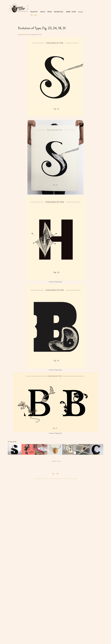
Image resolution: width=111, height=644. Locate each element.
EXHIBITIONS (59, 12)
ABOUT (43, 12)
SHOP (68, 12)
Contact (81, 12)
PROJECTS (34, 12)
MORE (74, 12)
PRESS (50, 12)
